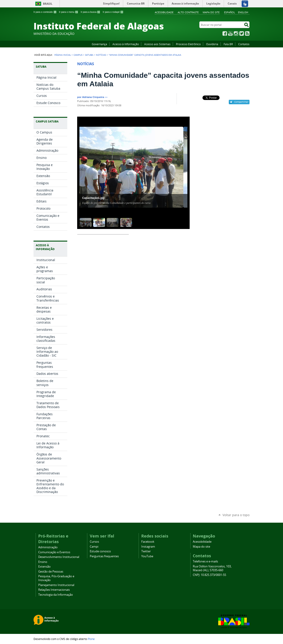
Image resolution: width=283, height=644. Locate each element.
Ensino (43, 562)
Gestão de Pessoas (51, 572)
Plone (91, 639)
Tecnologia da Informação (56, 595)
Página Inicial (63, 55)
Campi (94, 547)
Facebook (225, 33)
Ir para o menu (69, 12)
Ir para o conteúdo (45, 12)
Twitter (242, 33)
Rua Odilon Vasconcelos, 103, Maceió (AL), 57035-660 (212, 568)
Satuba (89, 55)
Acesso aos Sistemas (157, 44)
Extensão (44, 567)
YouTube (230, 33)
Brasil (48, 4)
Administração (48, 547)
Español (230, 12)
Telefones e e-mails (205, 561)
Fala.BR (228, 44)
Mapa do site (211, 12)
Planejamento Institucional (56, 585)
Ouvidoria (212, 44)
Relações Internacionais (54, 590)
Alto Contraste (188, 12)
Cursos (94, 542)
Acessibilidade (164, 12)
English (243, 12)
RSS (247, 33)
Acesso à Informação (126, 44)
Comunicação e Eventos (54, 552)
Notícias (101, 55)
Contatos (244, 44)
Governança (99, 44)
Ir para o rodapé (113, 12)
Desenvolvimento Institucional (59, 557)
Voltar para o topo (236, 515)
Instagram (236, 33)
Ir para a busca (91, 12)
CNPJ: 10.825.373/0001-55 (209, 575)
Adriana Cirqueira (93, 97)
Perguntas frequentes (104, 556)
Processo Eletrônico (188, 44)
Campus (78, 55)
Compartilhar (241, 102)
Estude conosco (100, 551)
